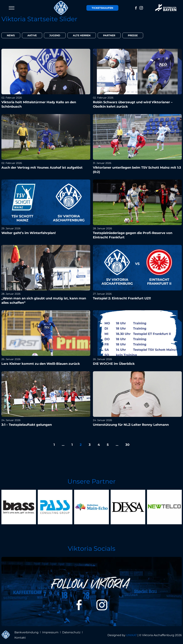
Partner (109, 35)
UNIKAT (131, 635)
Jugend (55, 35)
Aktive (32, 35)
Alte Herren (82, 35)
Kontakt (20, 638)
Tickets (102, 8)
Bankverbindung (26, 632)
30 (127, 445)
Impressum (50, 632)
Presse (133, 35)
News (11, 35)
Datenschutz (71, 632)
